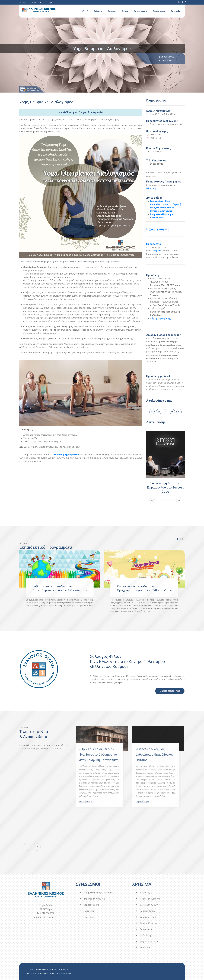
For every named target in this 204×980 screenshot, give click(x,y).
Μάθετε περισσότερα (170, 691)
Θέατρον (112, 11)
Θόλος (125, 11)
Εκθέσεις (98, 11)
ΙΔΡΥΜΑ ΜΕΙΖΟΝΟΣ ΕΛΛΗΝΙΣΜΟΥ (54, 970)
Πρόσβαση (37, 2)
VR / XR (85, 11)
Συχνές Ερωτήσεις (158, 229)
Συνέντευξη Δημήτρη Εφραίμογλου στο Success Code (165, 487)
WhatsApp (151, 188)
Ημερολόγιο (154, 244)
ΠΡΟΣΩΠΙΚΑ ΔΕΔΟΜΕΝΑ (62, 974)
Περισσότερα (159, 11)
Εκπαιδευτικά (140, 11)
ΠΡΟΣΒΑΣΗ (31, 974)
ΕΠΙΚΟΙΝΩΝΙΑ (44, 974)
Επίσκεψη (176, 11)
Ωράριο (50, 2)
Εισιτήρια (23, 2)
